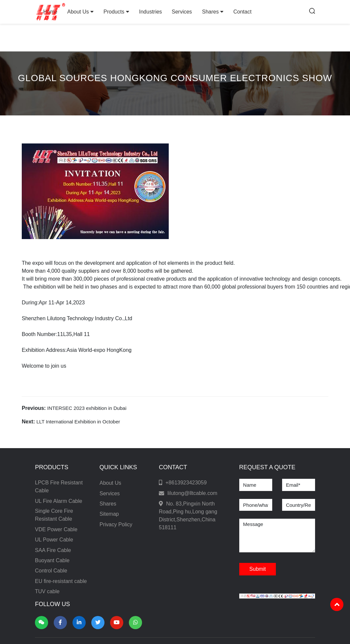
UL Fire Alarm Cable (58, 501)
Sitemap (109, 514)
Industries (150, 12)
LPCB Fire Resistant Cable (59, 487)
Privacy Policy (116, 524)
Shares (213, 12)
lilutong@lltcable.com (192, 493)
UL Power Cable (54, 540)
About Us (80, 12)
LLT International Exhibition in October (78, 422)
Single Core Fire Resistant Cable (54, 515)
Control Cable (51, 571)
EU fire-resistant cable (61, 581)
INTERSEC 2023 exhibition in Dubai (87, 408)
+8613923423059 (186, 483)
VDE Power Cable (56, 529)
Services (182, 12)
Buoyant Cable (52, 560)
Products (116, 12)
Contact (242, 12)
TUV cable (47, 591)
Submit (258, 569)
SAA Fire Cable (53, 550)
